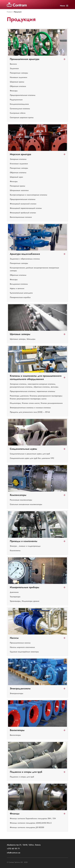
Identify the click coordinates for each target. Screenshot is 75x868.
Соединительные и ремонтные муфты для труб (30, 454)
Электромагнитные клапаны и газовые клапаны (30, 408)
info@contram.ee (14, 853)
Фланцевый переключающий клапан (26, 208)
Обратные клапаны (18, 173)
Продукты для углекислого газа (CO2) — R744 (30, 412)
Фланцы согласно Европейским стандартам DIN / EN (33, 818)
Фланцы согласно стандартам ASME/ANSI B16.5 (31, 823)
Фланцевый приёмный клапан (23, 213)
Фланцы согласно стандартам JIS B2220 (27, 827)
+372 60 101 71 (13, 849)
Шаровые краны (17, 82)
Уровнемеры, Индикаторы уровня (25, 601)
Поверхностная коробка (20, 297)
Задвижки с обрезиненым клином (25, 259)
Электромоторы (17, 693)
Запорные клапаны (18, 159)
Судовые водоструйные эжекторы (24, 652)
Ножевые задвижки (19, 77)
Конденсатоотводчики (19, 104)
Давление (14, 592)
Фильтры (14, 91)
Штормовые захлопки (19, 190)
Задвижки (14, 68)
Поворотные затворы (19, 73)
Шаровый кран (16, 177)
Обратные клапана (18, 86)
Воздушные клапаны (19, 284)
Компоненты (15, 551)
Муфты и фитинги (17, 288)
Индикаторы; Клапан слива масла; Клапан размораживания (36, 403)
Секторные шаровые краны (22, 117)
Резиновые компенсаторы (21, 500)
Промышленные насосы (20, 643)
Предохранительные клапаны (23, 95)
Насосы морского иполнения (22, 647)
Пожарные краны (17, 186)
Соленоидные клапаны (20, 109)
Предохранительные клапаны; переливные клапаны (32, 391)
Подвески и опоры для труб (22, 777)
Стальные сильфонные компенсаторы (26, 504)
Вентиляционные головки (21, 217)
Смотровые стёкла (18, 113)
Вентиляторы (15, 735)
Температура (15, 597)
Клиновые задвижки (19, 164)
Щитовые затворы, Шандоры (23, 339)
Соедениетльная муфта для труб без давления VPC (32, 458)
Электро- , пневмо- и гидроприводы (25, 546)
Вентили (13, 64)
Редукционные (16, 100)
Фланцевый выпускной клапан (23, 204)
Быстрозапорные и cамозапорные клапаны (28, 195)
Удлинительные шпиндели (21, 293)
